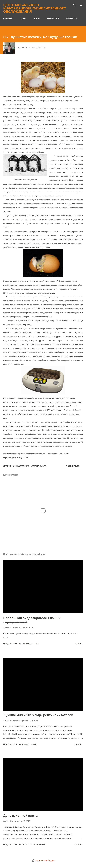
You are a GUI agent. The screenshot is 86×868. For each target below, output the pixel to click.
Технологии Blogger (43, 860)
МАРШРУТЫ (53, 18)
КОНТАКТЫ (71, 18)
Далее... (79, 644)
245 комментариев (29, 644)
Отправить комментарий (33, 845)
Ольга (43, 466)
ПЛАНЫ (36, 18)
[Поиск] (75, 5)
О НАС (23, 18)
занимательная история (26, 466)
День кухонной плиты (21, 815)
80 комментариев (29, 744)
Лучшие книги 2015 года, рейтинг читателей (38, 715)
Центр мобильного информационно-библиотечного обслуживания (35, 8)
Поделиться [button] (73, 466)
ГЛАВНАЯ (8, 18)
